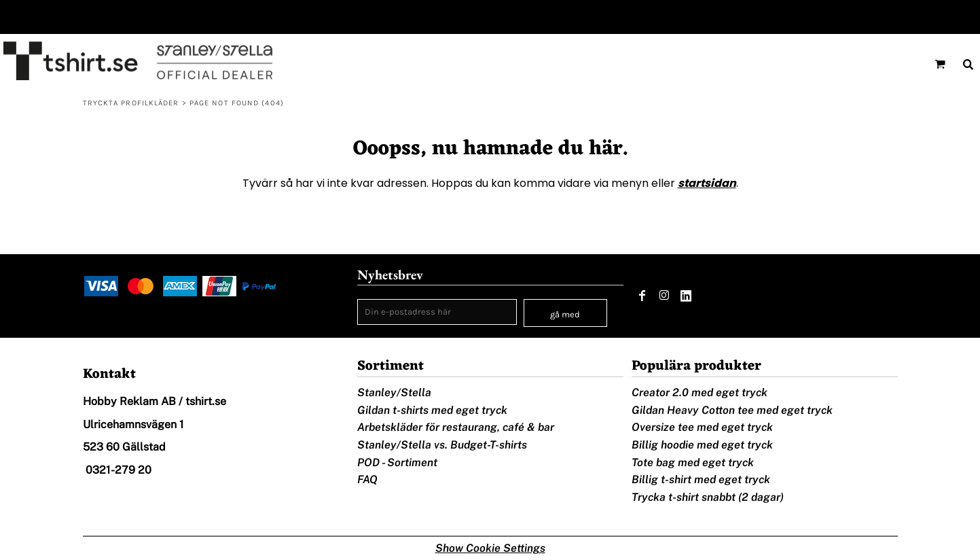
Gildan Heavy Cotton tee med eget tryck (732, 410)
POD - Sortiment (397, 462)
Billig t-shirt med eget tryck (701, 479)
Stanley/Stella (394, 392)
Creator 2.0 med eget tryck (700, 392)
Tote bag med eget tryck (693, 462)
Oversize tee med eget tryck (702, 427)
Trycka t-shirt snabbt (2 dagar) (708, 497)
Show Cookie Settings (490, 548)
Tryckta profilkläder (131, 103)
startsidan (707, 183)
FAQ (367, 479)
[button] (940, 64)
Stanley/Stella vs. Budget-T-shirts (442, 445)
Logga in (887, 17)
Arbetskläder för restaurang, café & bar (456, 427)
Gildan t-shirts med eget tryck (432, 410)
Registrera (948, 17)
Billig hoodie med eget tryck (702, 445)
